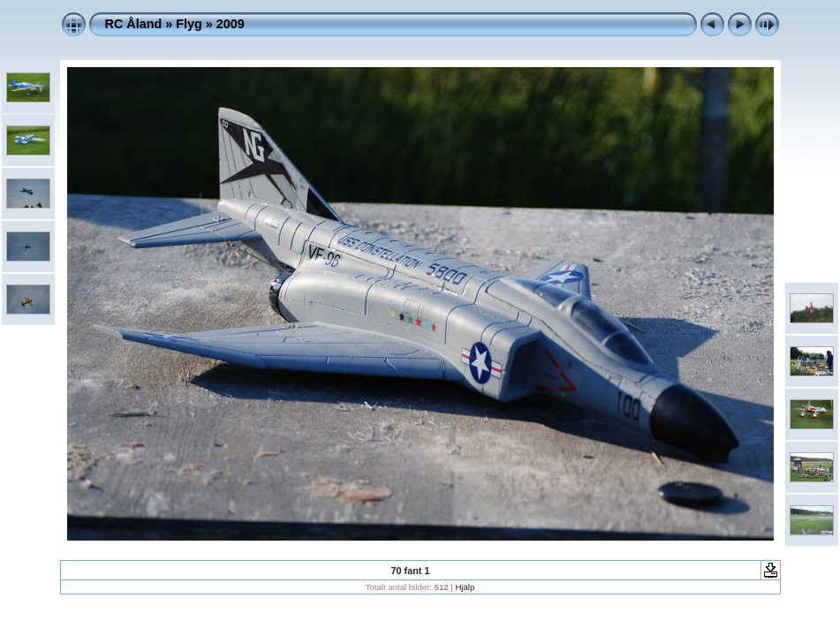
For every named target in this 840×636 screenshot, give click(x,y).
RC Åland (134, 24)
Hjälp (465, 587)
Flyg (189, 24)
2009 (231, 24)
